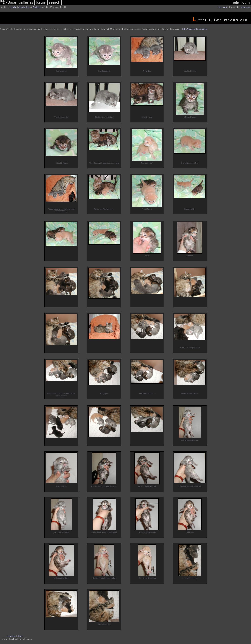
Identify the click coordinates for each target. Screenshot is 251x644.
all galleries (24, 7)
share (20, 636)
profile (14, 7)
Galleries (37, 7)
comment (11, 636)
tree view (223, 7)
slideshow (246, 7)
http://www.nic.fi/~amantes (195, 29)
